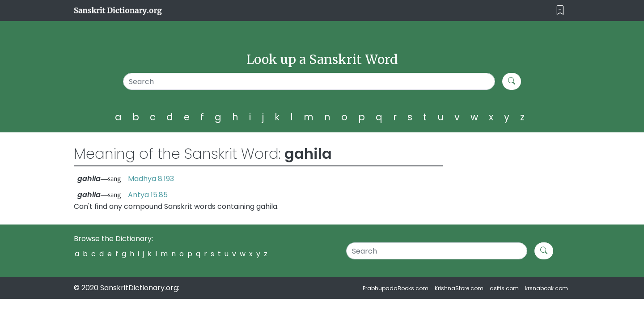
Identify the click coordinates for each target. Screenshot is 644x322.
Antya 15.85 (148, 195)
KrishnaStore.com (459, 288)
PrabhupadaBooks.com (396, 288)
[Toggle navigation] (560, 11)
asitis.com (504, 288)
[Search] (309, 81)
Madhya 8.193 (151, 179)
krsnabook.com (547, 288)
